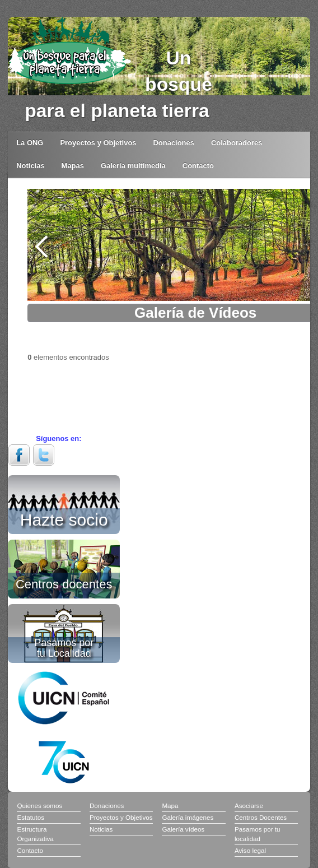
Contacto (198, 166)
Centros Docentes (261, 817)
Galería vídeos (183, 829)
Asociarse (249, 806)
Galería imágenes (188, 817)
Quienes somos (39, 806)
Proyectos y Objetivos (98, 143)
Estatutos (31, 817)
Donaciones (174, 143)
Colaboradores (237, 143)
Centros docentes (64, 583)
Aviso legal (250, 850)
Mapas (73, 166)
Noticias (30, 166)
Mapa (170, 806)
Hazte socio (64, 518)
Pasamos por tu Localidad (64, 648)
